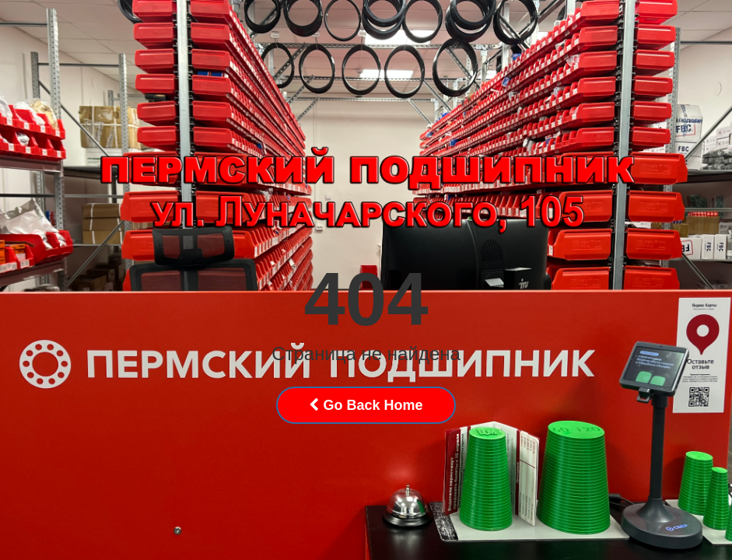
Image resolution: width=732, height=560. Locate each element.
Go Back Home (366, 405)
